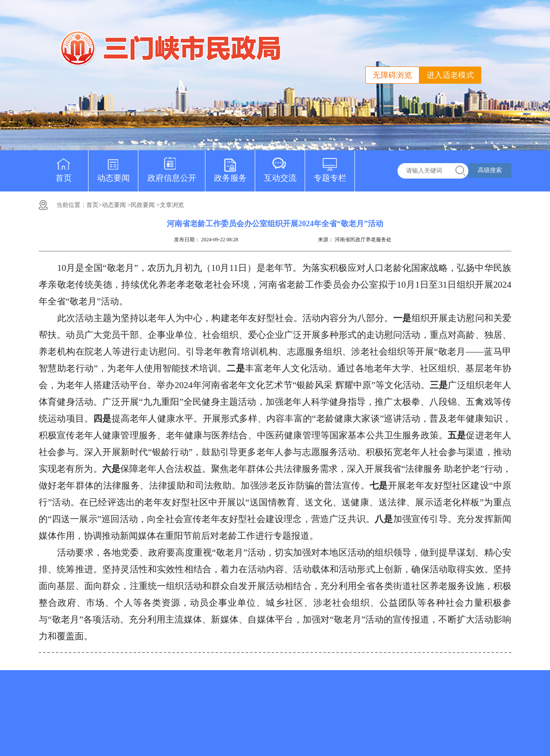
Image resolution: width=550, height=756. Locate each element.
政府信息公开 (172, 166)
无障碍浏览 (392, 75)
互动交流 (280, 166)
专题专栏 (330, 166)
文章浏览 (172, 205)
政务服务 (230, 166)
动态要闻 (113, 166)
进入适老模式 (450, 75)
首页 (64, 166)
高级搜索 (490, 170)
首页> (94, 205)
